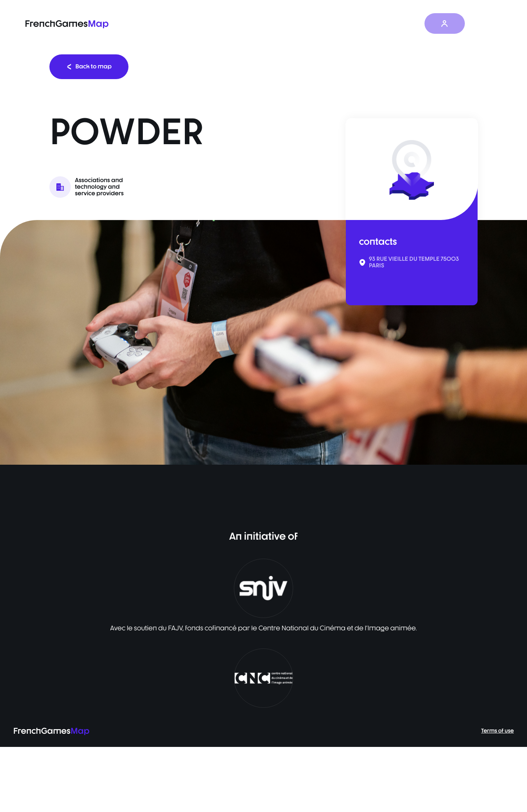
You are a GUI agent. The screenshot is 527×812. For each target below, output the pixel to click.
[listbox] (263, 342)
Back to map (89, 67)
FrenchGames (67, 24)
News (378, 24)
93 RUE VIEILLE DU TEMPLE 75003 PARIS (414, 262)
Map (310, 24)
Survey (343, 24)
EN (486, 23)
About (411, 24)
